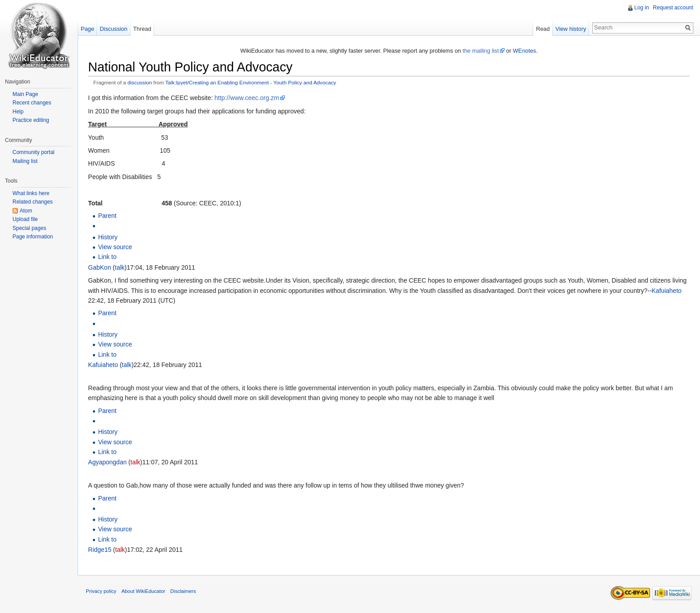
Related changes (33, 202)
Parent (109, 216)
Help (18, 112)
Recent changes (32, 103)
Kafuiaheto (668, 291)
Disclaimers (185, 592)
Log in (641, 8)
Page (88, 29)
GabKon (101, 267)
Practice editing (31, 120)
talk (121, 267)
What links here (31, 193)
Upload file (25, 219)
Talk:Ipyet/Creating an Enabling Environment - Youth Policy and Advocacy (252, 83)
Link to (109, 257)
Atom (26, 211)
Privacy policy (103, 592)
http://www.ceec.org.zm (248, 98)
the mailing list (481, 51)
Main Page (25, 94)
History (109, 237)
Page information (33, 237)
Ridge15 (101, 550)
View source (117, 247)
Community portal (33, 152)
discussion (141, 83)
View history (570, 29)
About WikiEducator (145, 592)
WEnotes (525, 51)
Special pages (29, 228)
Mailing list (25, 161)
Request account (673, 8)
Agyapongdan (109, 463)
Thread (144, 29)
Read (542, 29)
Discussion (115, 29)
